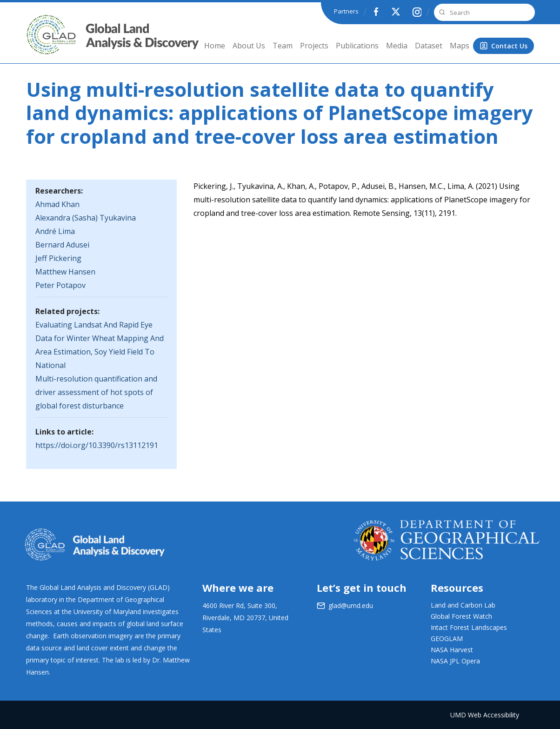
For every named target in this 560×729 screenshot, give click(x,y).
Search (441, 12)
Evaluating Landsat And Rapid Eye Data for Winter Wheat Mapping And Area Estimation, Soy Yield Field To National (100, 345)
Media (397, 46)
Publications (357, 46)
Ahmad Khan (57, 204)
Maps (460, 46)
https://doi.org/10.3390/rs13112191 (97, 445)
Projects (314, 46)
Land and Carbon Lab (463, 605)
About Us (249, 46)
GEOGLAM (447, 639)
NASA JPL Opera (455, 661)
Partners (346, 11)
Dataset (429, 46)
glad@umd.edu (351, 605)
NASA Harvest (452, 650)
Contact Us (509, 46)
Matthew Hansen (65, 272)
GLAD (38, 42)
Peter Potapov (60, 285)
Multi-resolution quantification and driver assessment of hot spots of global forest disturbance (96, 392)
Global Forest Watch (461, 616)
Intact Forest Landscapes (469, 627)
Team (283, 46)
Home (215, 46)
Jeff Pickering (58, 258)
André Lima (55, 231)
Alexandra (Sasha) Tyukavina (86, 218)
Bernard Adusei (62, 245)
